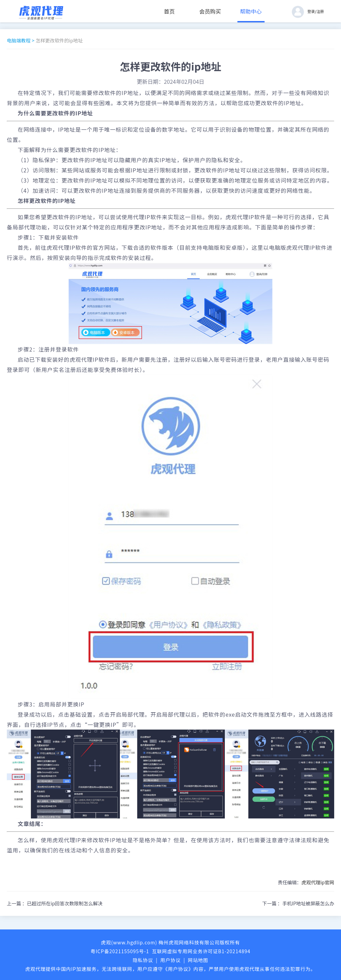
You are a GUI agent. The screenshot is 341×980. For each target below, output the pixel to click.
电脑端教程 (19, 40)
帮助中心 (251, 11)
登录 (311, 11)
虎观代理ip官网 (318, 882)
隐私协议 (143, 960)
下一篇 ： (298, 903)
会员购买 (210, 11)
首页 (169, 11)
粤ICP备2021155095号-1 (120, 951)
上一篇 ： (55, 903)
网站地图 (198, 960)
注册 (320, 11)
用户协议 (170, 960)
